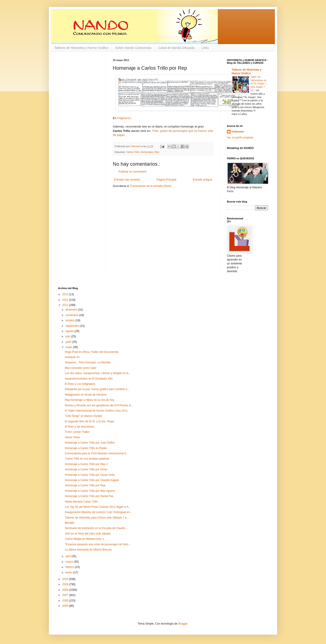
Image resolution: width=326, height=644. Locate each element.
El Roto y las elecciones (79, 427)
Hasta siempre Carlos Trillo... (82, 502)
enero (69, 572)
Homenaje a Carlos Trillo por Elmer (86, 469)
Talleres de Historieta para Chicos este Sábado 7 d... (97, 518)
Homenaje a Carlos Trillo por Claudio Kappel (92, 480)
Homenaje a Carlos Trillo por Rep (85, 485)
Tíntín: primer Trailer (77, 432)
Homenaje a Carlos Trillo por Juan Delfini (90, 443)
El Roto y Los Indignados (80, 384)
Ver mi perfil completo (240, 138)
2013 (66, 294)
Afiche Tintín (72, 437)
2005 (66, 606)
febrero (70, 567)
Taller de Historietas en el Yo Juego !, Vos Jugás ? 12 (259, 84)
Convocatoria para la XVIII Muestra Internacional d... (97, 453)
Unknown (238, 132)
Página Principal (166, 180)
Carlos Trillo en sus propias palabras (87, 459)
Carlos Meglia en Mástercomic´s (84, 539)
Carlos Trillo (133, 152)
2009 (66, 584)
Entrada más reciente (127, 180)
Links (205, 48)
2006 (66, 601)
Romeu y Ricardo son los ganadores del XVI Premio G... (99, 405)
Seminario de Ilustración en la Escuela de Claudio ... (97, 528)
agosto (70, 331)
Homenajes (147, 152)
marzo (70, 562)
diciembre (72, 310)
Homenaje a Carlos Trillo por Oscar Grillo (90, 475)
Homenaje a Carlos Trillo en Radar (86, 448)
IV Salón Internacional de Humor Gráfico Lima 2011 (96, 411)
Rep (157, 152)
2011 (66, 305)
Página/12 (124, 118)
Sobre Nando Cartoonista (133, 48)
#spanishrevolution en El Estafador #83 (89, 379)
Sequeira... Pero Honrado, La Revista (88, 362)
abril (68, 556)
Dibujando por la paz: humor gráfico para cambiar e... (97, 389)
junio (69, 342)
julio (68, 336)
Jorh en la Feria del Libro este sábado (88, 534)
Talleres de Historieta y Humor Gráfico (81, 48)
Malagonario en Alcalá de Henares (86, 395)
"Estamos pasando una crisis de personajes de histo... (98, 544)
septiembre (73, 326)
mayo (69, 347)
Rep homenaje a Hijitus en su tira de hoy (89, 400)
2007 (66, 595)
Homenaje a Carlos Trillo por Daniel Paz (89, 496)
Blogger (183, 624)
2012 (66, 300)
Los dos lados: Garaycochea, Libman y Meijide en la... (98, 373)
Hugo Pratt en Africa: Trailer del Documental (92, 352)
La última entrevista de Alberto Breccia (88, 550)
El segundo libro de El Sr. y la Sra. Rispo (89, 421)
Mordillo (70, 523)
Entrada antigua (202, 180)
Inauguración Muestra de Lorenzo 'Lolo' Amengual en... (98, 512)
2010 (66, 579)
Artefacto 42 (72, 357)
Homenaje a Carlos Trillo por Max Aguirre (90, 491)
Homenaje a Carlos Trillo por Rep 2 (86, 464)
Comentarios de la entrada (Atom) (151, 186)
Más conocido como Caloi (80, 368)
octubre (70, 320)
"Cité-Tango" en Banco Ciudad (83, 416)
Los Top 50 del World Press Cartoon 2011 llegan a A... (98, 507)
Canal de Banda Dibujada (176, 48)
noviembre (72, 315)
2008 (66, 590)
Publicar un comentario (133, 172)
